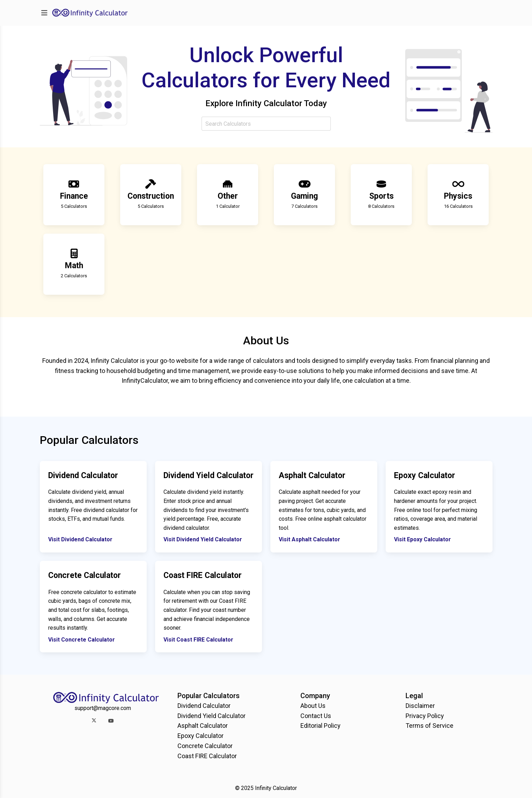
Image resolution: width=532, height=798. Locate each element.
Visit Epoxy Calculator (422, 539)
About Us (313, 706)
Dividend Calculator (204, 706)
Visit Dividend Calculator (80, 539)
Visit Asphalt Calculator (309, 539)
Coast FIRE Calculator (207, 756)
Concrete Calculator (205, 746)
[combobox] (266, 124)
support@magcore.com (103, 708)
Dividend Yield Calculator (212, 716)
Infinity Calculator (276, 788)
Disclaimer (420, 706)
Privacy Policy (425, 716)
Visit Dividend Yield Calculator (203, 539)
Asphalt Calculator (203, 726)
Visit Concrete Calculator (82, 640)
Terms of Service (429, 726)
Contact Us (316, 716)
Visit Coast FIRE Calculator (198, 640)
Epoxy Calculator (201, 736)
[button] (94, 721)
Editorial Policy (320, 726)
